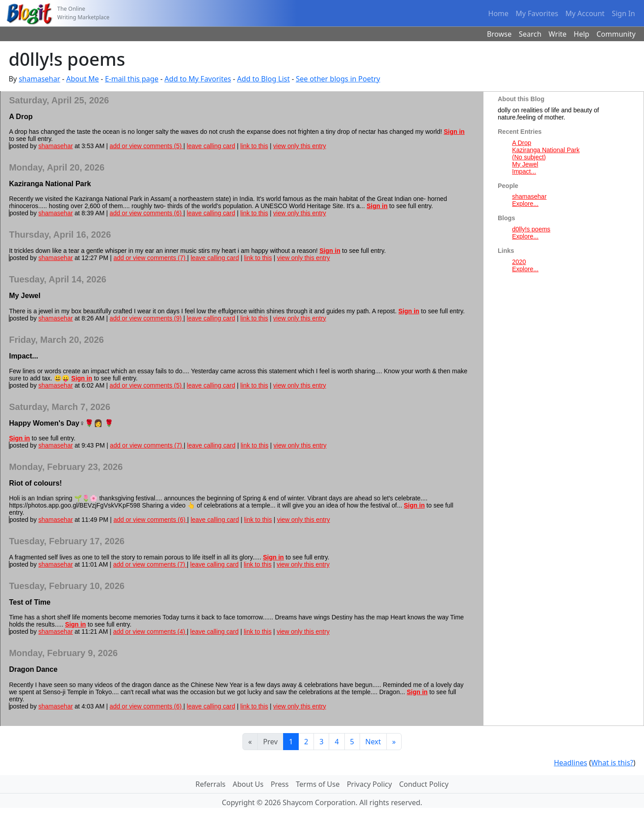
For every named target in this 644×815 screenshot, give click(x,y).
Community (616, 34)
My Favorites (537, 13)
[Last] (394, 742)
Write (558, 34)
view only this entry (300, 146)
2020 (519, 262)
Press (280, 784)
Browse (499, 34)
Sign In (623, 13)
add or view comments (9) (146, 318)
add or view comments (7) (150, 258)
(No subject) (529, 157)
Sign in (454, 132)
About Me (83, 79)
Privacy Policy (369, 784)
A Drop (522, 143)
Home (499, 13)
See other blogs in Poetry (338, 79)
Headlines (570, 763)
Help (582, 34)
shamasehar (40, 79)
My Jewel (525, 164)
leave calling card (211, 146)
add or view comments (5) (146, 146)
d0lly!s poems (531, 229)
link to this (254, 146)
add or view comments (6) (146, 213)
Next (373, 742)
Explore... (525, 204)
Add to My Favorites (198, 79)
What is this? (612, 763)
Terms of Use (318, 784)
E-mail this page (132, 79)
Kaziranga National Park (546, 150)
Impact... (524, 171)
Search (530, 34)
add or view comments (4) (150, 632)
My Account (585, 13)
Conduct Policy (424, 784)
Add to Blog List (263, 79)
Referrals (210, 784)
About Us (248, 784)
